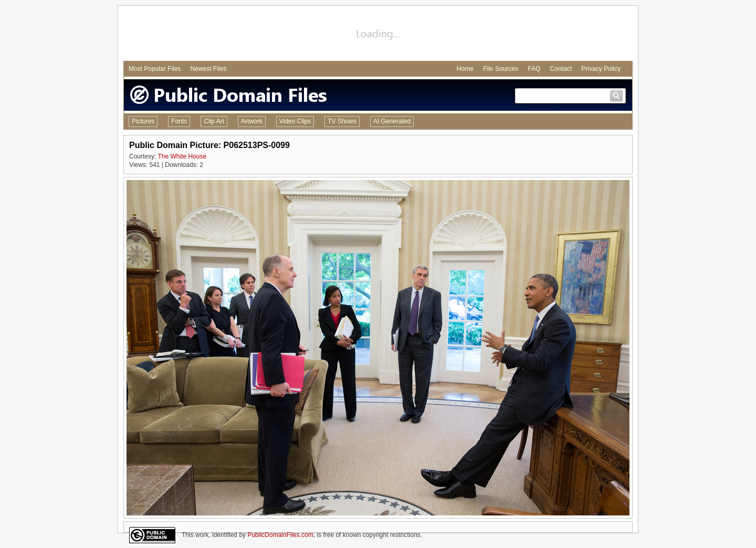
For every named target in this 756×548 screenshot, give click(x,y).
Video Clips (295, 121)
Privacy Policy (601, 69)
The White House (182, 156)
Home (465, 69)
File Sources (501, 69)
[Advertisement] (378, 35)
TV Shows (342, 121)
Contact (561, 69)
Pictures (143, 121)
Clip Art (214, 121)
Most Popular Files (155, 69)
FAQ (534, 69)
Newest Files (209, 69)
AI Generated (392, 121)
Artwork (252, 121)
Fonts (179, 121)
